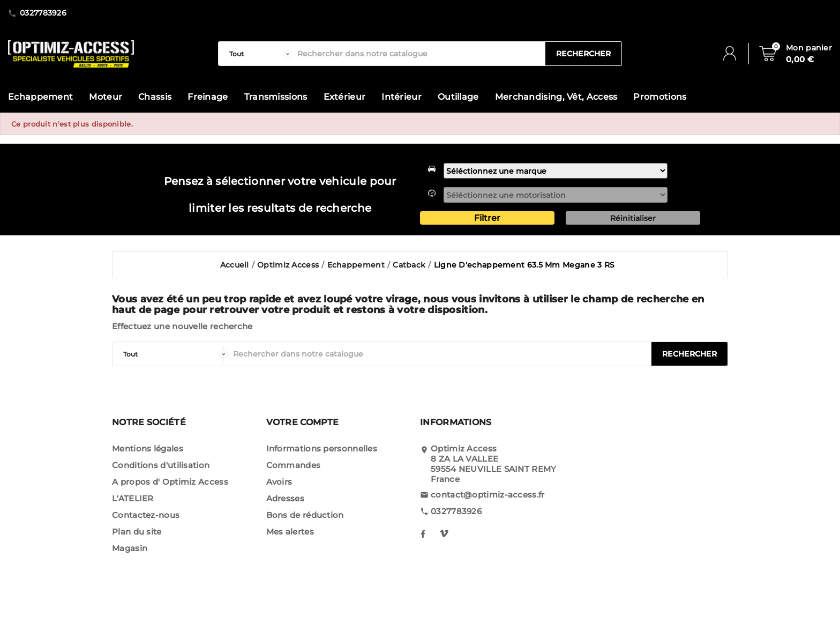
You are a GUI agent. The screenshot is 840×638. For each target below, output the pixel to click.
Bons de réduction (305, 515)
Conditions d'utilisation (161, 465)
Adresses (285, 498)
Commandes (294, 465)
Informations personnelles (322, 448)
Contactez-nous (146, 515)
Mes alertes (290, 532)
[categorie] (258, 54)
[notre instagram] (444, 533)
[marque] (556, 171)
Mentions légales (148, 448)
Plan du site (137, 532)
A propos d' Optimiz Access (170, 482)
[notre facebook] (423, 533)
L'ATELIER (133, 498)
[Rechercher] (419, 54)
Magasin (130, 548)
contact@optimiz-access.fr (488, 495)
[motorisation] (556, 195)
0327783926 (456, 511)
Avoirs (279, 482)
